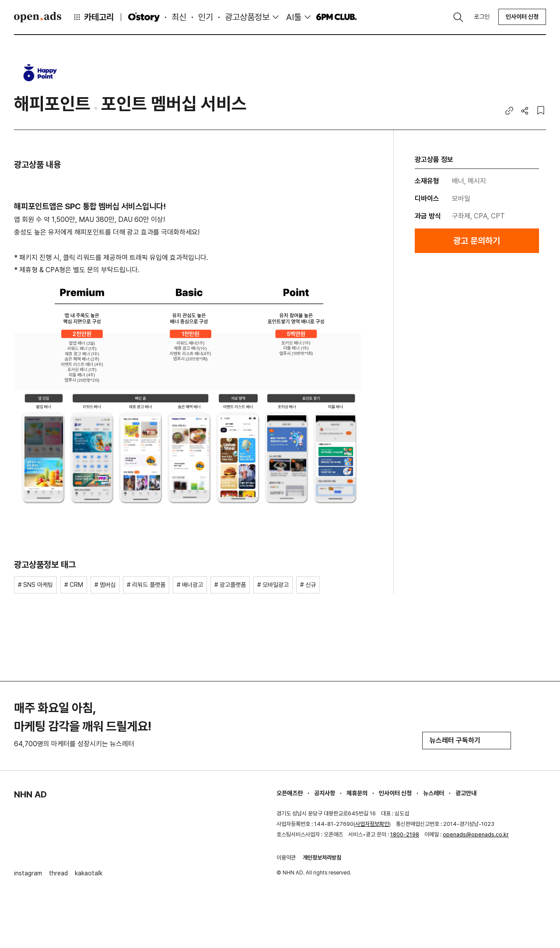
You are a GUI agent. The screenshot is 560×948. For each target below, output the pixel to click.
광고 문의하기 (477, 241)
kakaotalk (89, 873)
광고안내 (466, 793)
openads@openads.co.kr (476, 834)
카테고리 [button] (93, 17)
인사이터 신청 (522, 17)
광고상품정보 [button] (247, 17)
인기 (206, 17)
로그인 (482, 17)
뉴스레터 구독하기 (467, 740)
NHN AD (30, 794)
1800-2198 (405, 834)
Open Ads (38, 17)
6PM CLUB (336, 17)
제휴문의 (357, 793)
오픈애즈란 (290, 793)
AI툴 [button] (294, 17)
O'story (144, 17)
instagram (28, 873)
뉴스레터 (434, 793)
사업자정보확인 (372, 824)
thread (58, 873)
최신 (179, 17)
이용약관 (286, 858)
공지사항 (325, 793)
